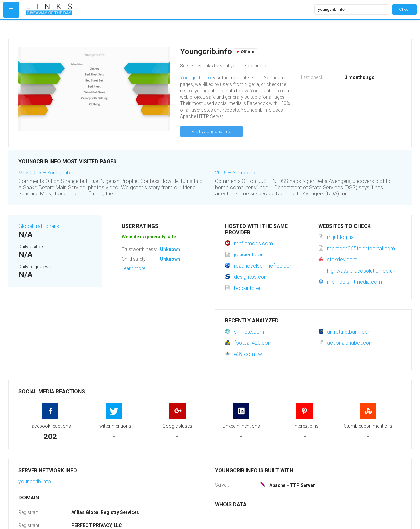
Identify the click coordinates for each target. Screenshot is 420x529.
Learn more (134, 268)
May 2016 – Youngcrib (44, 173)
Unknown (170, 249)
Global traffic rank (39, 226)
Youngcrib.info (196, 78)
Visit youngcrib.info (212, 132)
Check (405, 9)
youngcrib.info (35, 482)
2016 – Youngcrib (235, 173)
